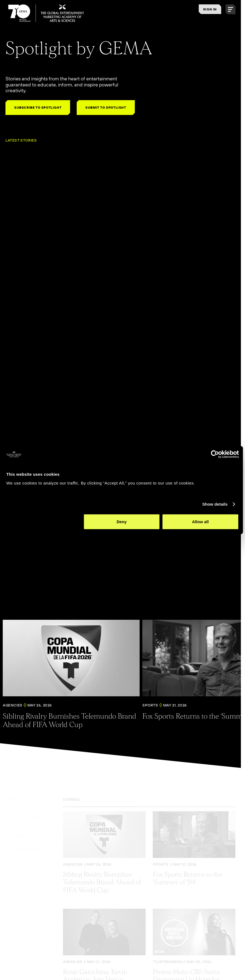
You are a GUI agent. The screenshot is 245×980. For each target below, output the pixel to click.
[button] (230, 9)
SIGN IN (210, 9)
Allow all (201, 521)
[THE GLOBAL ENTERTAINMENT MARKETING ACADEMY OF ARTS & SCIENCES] (46, 13)
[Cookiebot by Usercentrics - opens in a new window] (215, 454)
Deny (122, 521)
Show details (215, 504)
